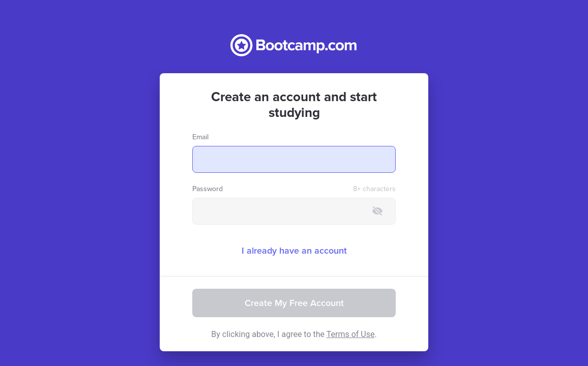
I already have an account (294, 251)
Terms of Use (351, 334)
